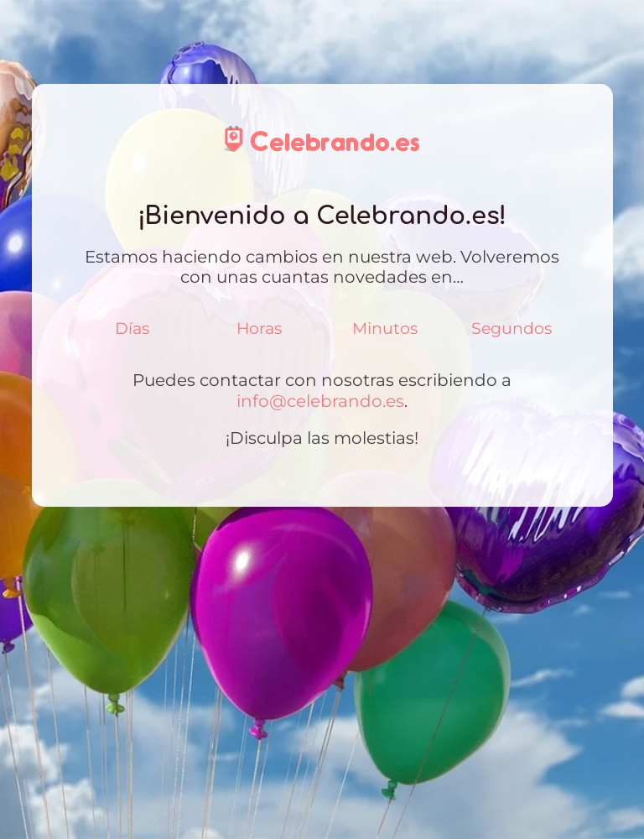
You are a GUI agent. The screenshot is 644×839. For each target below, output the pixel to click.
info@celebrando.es (320, 401)
